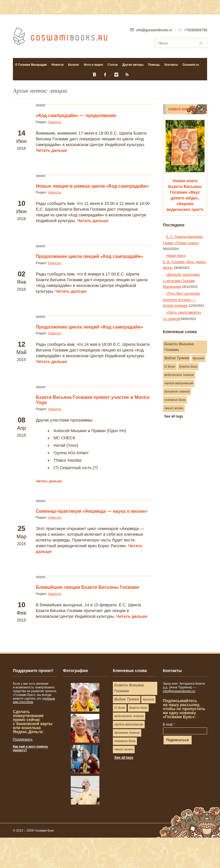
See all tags (174, 416)
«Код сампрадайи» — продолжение (76, 115)
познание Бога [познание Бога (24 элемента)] (175, 400)
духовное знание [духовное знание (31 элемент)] (177, 391)
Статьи (112, 65)
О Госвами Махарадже (31, 65)
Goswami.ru (191, 65)
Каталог (73, 65)
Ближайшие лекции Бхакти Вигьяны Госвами (87, 587)
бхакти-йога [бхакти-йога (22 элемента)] (188, 366)
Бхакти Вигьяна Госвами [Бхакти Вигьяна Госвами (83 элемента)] (179, 347)
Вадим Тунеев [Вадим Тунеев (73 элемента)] (177, 358)
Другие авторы (133, 65)
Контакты (171, 65)
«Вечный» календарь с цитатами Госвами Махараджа (181, 281)
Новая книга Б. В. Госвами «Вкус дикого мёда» (185, 262)
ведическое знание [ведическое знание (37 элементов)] (179, 375)
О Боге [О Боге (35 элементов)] (170, 366)
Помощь (154, 65)
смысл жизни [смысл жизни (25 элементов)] (174, 408)
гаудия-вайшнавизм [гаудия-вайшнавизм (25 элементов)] (179, 383)
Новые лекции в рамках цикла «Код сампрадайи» (92, 186)
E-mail (169, 725)
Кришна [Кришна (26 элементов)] (199, 358)
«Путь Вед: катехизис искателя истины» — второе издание (182, 300)
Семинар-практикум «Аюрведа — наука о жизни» (92, 511)
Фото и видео (92, 65)
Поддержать (23, 739)
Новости (58, 65)
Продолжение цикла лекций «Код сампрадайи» (89, 256)
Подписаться (178, 740)
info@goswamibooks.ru (179, 691)
